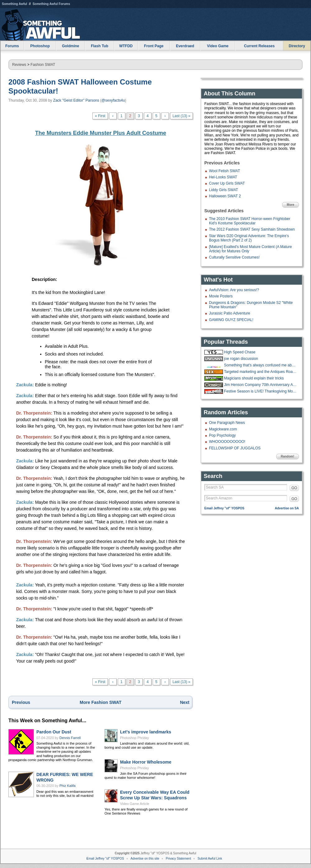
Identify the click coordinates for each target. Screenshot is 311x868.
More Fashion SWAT (100, 702)
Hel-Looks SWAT (223, 177)
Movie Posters (221, 296)
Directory (297, 46)
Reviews (19, 65)
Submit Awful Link (210, 859)
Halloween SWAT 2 (225, 196)
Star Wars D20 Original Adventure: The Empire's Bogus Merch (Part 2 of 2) (249, 238)
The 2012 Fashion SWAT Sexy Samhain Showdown (252, 229)
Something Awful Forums (51, 4)
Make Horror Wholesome (146, 762)
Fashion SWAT (43, 65)
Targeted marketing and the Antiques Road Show (261, 372)
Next (185, 702)
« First (100, 116)
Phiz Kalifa (67, 786)
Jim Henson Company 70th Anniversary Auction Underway (261, 385)
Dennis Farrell (70, 738)
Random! (288, 456)
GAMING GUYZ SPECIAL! (231, 320)
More (290, 205)
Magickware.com (223, 429)
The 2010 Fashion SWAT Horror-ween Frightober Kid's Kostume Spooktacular (250, 221)
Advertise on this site (145, 859)
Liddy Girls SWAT (223, 190)
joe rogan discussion (241, 359)
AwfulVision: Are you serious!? (234, 290)
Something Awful (14, 4)
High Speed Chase (240, 352)
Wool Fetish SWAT (225, 171)
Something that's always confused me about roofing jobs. (261, 365)
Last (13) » (181, 116)
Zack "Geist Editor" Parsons (76, 100)
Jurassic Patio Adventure (230, 313)
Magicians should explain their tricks (254, 378)
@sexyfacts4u (113, 100)
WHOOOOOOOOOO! (227, 442)
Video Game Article (135, 804)
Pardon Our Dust (54, 732)
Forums (12, 46)
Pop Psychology (222, 435)
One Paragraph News (227, 423)
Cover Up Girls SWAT (227, 183)
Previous (21, 702)
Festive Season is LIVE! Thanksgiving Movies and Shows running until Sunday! (261, 391)
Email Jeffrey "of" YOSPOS (224, 508)
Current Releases (259, 46)
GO (294, 488)
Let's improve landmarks (146, 732)
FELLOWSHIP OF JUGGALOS (235, 448)
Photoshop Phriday (135, 738)
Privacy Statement (178, 859)
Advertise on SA (287, 508)
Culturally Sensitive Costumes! (234, 257)
